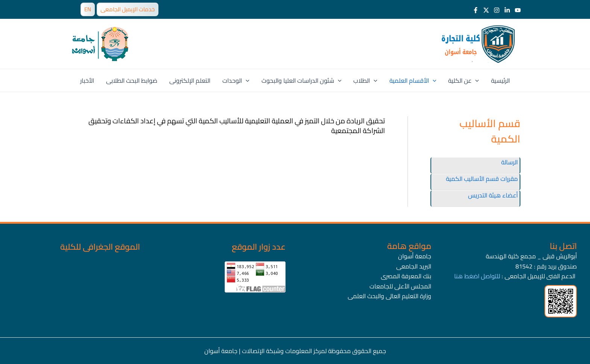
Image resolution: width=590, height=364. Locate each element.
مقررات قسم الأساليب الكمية (482, 179)
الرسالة (509, 162)
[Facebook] (476, 10)
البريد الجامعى (414, 266)
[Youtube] (518, 10)
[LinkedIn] (507, 10)
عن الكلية (464, 80)
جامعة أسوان (415, 256)
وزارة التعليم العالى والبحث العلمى (389, 296)
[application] (246, 80)
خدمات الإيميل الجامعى (128, 9)
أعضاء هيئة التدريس (493, 195)
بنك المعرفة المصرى (406, 276)
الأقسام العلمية (413, 80)
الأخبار (87, 80)
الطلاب (365, 80)
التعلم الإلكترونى (190, 80)
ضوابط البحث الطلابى (132, 80)
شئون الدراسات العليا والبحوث (302, 80)
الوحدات (236, 80)
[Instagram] (497, 10)
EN (88, 9)
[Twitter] (486, 10)
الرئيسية (500, 80)
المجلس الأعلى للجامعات (400, 286)
